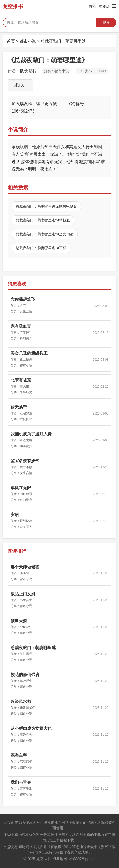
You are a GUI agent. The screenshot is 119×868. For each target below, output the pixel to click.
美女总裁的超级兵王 (29, 353)
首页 (93, 6)
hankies (25, 627)
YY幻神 (25, 332)
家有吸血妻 (21, 326)
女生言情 (26, 311)
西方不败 (26, 467)
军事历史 (26, 392)
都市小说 (28, 41)
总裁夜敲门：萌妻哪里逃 (63, 41)
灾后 (15, 515)
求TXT (20, 85)
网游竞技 (26, 446)
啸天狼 (24, 386)
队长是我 (28, 71)
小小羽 (24, 573)
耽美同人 (26, 527)
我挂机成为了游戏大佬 (31, 434)
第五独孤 (26, 359)
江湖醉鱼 (26, 413)
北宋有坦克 (21, 380)
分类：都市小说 (56, 71)
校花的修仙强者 (25, 675)
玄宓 (23, 306)
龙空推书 (13, 6)
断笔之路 (26, 440)
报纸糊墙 (26, 521)
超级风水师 (21, 702)
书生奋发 (26, 600)
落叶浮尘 (26, 681)
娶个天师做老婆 (25, 567)
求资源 (104, 6)
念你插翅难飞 (23, 299)
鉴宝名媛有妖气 (25, 461)
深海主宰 (19, 755)
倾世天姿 (19, 621)
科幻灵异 (26, 338)
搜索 (106, 23)
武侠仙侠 (26, 419)
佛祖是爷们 (28, 708)
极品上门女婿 (23, 594)
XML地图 (60, 859)
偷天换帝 (19, 407)
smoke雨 (26, 494)
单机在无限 (21, 488)
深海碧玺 (26, 762)
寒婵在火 (26, 735)
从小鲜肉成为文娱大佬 (31, 728)
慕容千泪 (26, 789)
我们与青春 (21, 782)
